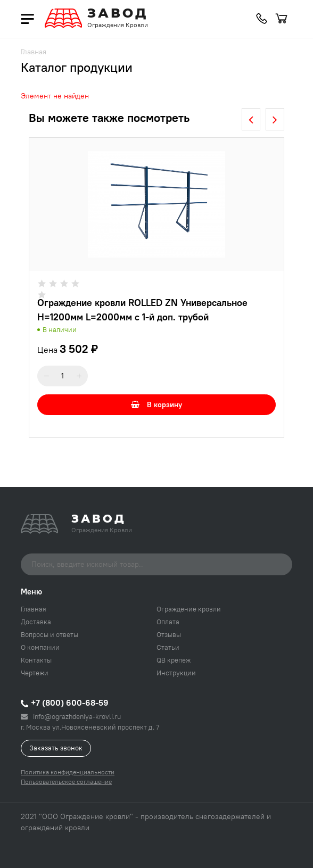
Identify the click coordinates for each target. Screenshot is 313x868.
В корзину (156, 404)
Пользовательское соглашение (66, 782)
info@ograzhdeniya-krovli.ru (71, 716)
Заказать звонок (56, 748)
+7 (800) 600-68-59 (65, 702)
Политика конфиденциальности (68, 772)
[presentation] (251, 119)
